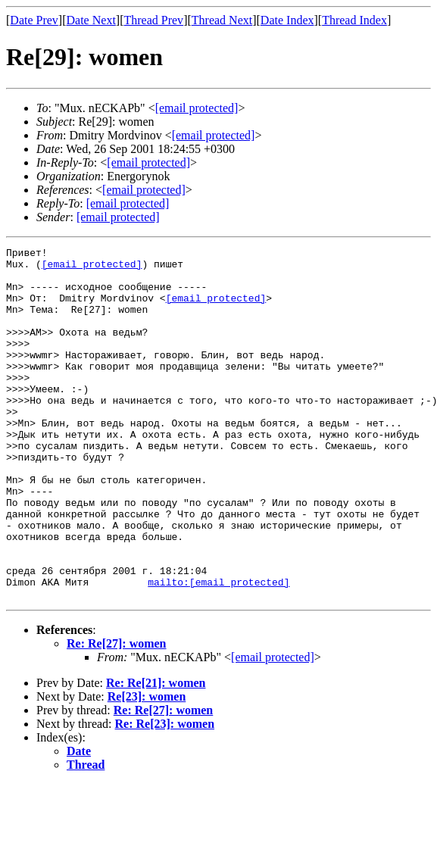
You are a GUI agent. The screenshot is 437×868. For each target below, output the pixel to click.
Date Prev (34, 20)
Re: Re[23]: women (165, 794)
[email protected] (92, 268)
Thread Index (354, 20)
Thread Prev (153, 20)
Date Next (91, 20)
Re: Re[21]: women (156, 753)
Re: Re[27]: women (117, 714)
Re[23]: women (147, 767)
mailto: (218, 650)
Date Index (287, 20)
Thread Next (222, 20)
